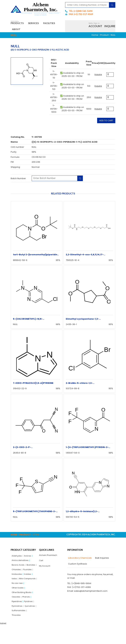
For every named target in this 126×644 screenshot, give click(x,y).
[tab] (79, 560)
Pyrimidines (18, 619)
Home (95, 37)
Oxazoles (17, 609)
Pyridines (31, 613)
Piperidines (18, 613)
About (36, 31)
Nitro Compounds (21, 588)
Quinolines (17, 624)
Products (19, 24)
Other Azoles (19, 598)
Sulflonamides (19, 629)
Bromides (17, 573)
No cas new (18, 593)
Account (95, 27)
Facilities (20, 31)
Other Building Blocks (23, 603)
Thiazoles (17, 634)
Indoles (16, 583)
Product (104, 37)
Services (38, 24)
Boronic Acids (19, 568)
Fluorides (16, 578)
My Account (45, 569)
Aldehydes (17, 558)
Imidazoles (29, 578)
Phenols (28, 609)
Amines (29, 558)
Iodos (25, 583)
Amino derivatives (21, 563)
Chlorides (29, 573)
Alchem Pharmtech (49, 557)
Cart (41, 563)
